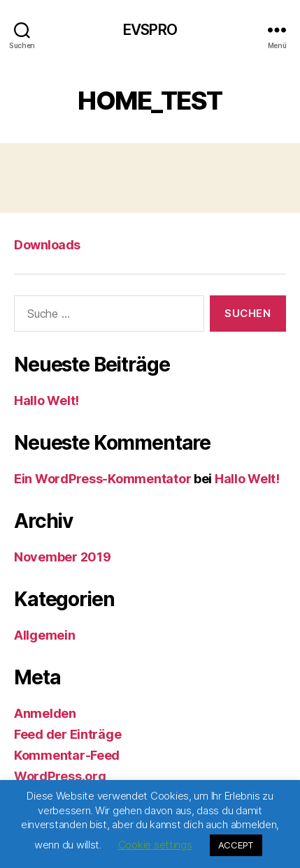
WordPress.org (60, 776)
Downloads (47, 245)
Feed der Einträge (67, 734)
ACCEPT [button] (236, 845)
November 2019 (63, 557)
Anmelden (45, 713)
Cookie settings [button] (155, 845)
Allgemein (45, 635)
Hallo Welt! (47, 400)
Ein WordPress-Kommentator (102, 479)
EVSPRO (150, 30)
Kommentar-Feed (67, 755)
